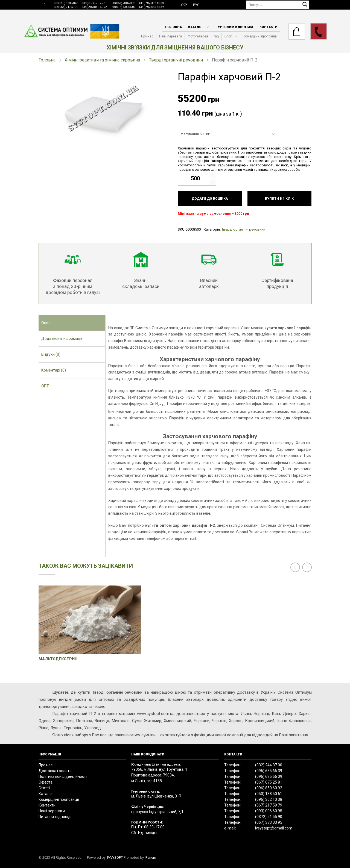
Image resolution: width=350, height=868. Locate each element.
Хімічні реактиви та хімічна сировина (102, 60)
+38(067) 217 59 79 (66, 7)
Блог (228, 36)
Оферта (46, 782)
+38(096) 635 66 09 (123, 7)
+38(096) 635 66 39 (151, 7)
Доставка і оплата (55, 771)
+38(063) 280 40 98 (123, 3)
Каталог (196, 27)
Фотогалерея (198, 36)
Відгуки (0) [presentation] (51, 354)
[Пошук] (278, 5)
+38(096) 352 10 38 (151, 3)
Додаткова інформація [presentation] (62, 339)
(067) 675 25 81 (269, 782)
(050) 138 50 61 (269, 794)
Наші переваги (170, 36)
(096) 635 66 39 (269, 771)
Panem (151, 857)
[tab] (72, 323)
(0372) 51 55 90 (269, 817)
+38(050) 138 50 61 (66, 3)
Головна (173, 27)
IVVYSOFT (115, 857)
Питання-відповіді (55, 817)
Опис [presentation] (46, 323)
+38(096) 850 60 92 (94, 7)
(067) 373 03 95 (269, 822)
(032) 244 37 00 (269, 765)
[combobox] (228, 134)
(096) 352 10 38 (269, 799)
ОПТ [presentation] (45, 386)
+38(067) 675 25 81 (94, 3)
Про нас (147, 36)
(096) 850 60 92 (269, 788)
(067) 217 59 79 (269, 805)
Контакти (269, 27)
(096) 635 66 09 (269, 776)
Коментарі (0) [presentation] (54, 370)
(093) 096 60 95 (269, 811)
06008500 (193, 229)
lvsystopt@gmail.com (274, 828)
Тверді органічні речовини (176, 60)
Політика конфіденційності (63, 776)
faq (216, 36)
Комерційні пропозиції (260, 36)
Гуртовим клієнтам (234, 27)
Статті (44, 788)
